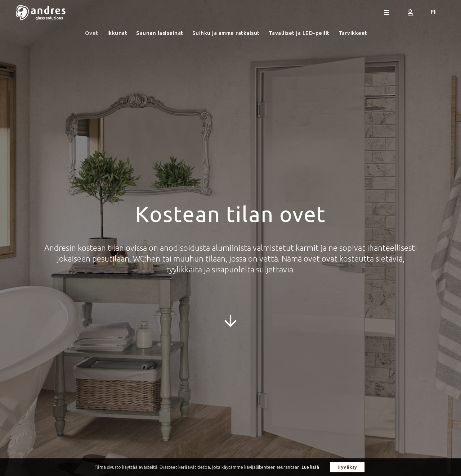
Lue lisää (310, 467)
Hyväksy (347, 467)
